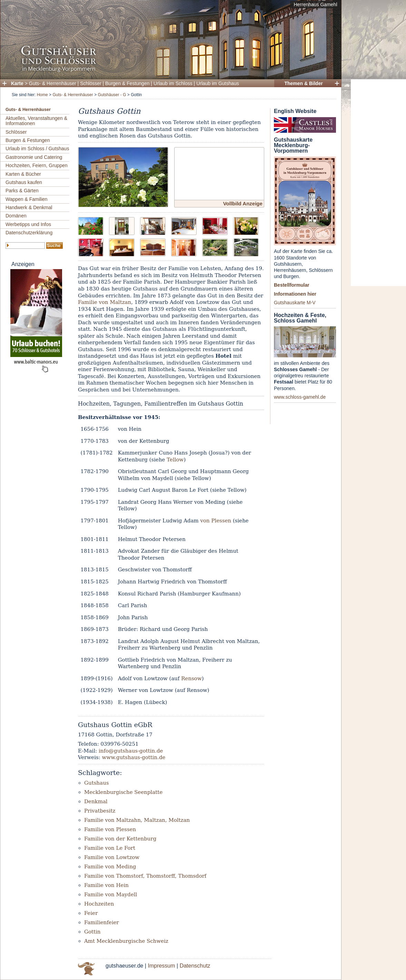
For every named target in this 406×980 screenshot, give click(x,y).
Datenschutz (195, 966)
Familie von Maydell (111, 895)
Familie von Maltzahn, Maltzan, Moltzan (137, 820)
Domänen (16, 216)
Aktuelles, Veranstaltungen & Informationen (36, 121)
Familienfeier (102, 922)
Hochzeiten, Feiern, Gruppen (37, 165)
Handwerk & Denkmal (29, 207)
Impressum (161, 966)
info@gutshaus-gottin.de (131, 751)
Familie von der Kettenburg (120, 839)
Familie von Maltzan (105, 302)
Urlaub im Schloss (173, 83)
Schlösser (91, 83)
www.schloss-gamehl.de (300, 397)
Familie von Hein (106, 885)
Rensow (191, 678)
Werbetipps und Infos (28, 224)
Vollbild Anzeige (243, 203)
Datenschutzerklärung (29, 233)
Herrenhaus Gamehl (315, 4)
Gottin (92, 932)
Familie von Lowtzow (112, 857)
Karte (17, 83)
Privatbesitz (100, 811)
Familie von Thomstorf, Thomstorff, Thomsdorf (145, 876)
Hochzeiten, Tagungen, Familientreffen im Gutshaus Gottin (161, 404)
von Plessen (216, 521)
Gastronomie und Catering (34, 157)
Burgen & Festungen (127, 83)
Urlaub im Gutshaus (218, 83)
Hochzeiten (99, 904)
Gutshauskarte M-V (295, 303)
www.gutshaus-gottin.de (134, 757)
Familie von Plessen (110, 829)
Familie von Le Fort (110, 848)
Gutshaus (96, 783)
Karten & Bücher (23, 174)
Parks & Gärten (22, 191)
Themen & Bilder (303, 83)
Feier (91, 913)
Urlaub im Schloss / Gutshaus (37, 149)
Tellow (175, 460)
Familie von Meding (110, 867)
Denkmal (96, 802)
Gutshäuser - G (112, 95)
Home (42, 95)
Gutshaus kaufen (24, 182)
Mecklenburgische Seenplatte (123, 792)
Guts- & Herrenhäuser (53, 83)
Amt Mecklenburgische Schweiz (126, 941)
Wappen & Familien (27, 199)
